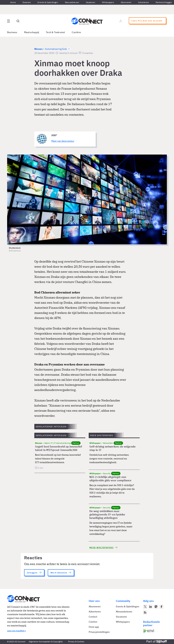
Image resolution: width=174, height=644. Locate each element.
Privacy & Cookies (76, 642)
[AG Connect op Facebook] (161, 607)
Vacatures (90, 2)
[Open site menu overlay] (8, 21)
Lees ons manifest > (17, 631)
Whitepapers (108, 2)
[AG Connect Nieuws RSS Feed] (145, 612)
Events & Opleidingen (48, 2)
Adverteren (143, 2)
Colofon (93, 622)
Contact (93, 617)
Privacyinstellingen (99, 632)
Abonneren (126, 2)
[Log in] (121, 21)
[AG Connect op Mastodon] (156, 607)
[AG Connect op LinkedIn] (151, 607)
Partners (160, 2)
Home (13, 2)
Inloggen (168, 2)
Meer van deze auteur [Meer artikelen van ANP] (63, 141)
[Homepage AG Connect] (87, 21)
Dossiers (27, 2)
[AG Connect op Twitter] (145, 607)
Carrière (76, 32)
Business (12, 32)
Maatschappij (32, 32)
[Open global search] (18, 21)
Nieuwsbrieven (72, 2)
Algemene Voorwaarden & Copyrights (46, 642)
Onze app (94, 627)
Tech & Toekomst (55, 32)
